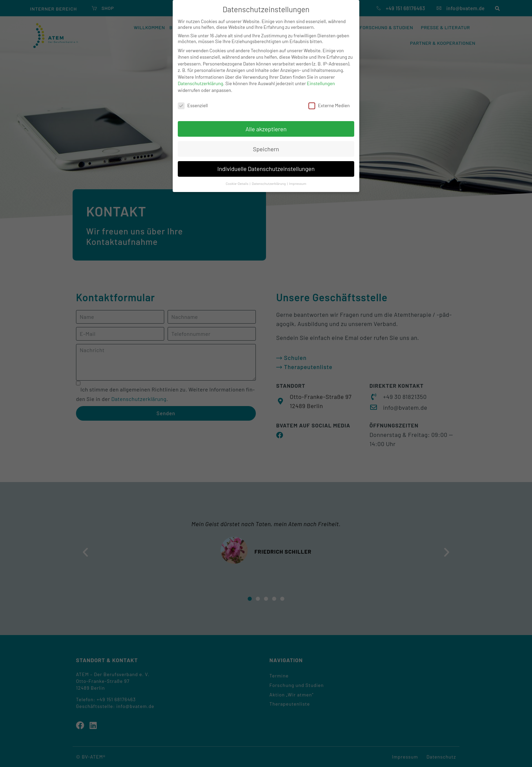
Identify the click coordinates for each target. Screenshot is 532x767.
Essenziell (193, 105)
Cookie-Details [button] (237, 183)
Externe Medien (329, 105)
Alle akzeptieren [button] (266, 129)
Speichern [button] (266, 149)
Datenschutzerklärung (201, 83)
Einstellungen (321, 83)
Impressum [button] (298, 183)
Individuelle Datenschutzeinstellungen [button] (266, 169)
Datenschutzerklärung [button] (269, 183)
